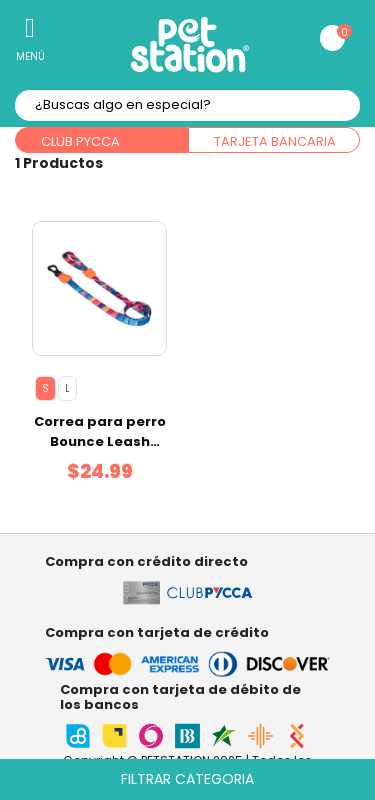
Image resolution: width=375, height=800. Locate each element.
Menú (30, 56)
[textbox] (187, 105)
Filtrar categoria (187, 779)
